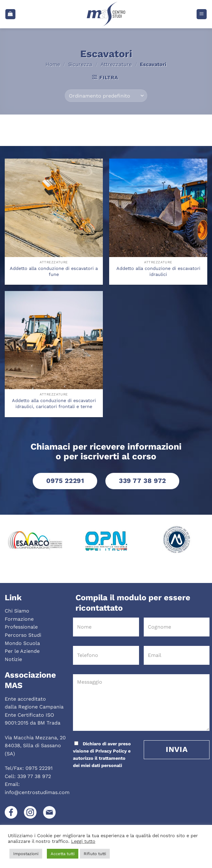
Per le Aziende (22, 651)
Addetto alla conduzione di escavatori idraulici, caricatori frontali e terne (54, 403)
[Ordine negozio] (106, 96)
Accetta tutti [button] (63, 854)
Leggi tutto (83, 841)
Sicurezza (80, 64)
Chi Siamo (17, 611)
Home (53, 64)
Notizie (13, 659)
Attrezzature (116, 64)
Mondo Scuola (22, 643)
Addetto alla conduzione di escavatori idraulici (158, 271)
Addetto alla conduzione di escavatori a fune (54, 271)
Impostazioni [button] (26, 854)
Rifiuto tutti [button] (95, 854)
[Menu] (202, 14)
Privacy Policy (111, 751)
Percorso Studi (23, 635)
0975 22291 (39, 768)
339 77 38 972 (34, 776)
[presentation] (115, 782)
